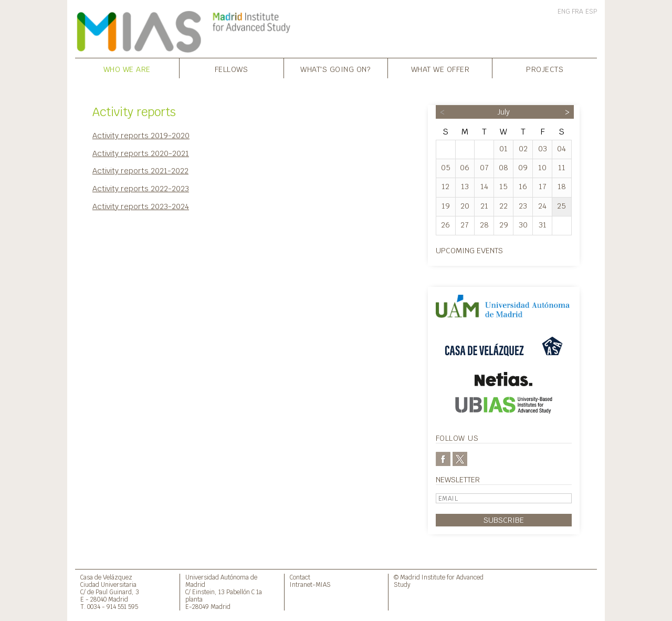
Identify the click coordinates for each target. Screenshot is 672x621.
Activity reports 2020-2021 (141, 153)
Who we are (127, 69)
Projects (545, 69)
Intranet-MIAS (310, 584)
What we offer (440, 69)
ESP (591, 12)
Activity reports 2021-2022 (140, 170)
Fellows (232, 69)
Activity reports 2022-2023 (141, 188)
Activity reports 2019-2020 (141, 135)
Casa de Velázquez (106, 577)
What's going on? (335, 69)
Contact (300, 577)
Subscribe (504, 520)
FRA (577, 12)
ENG (564, 12)
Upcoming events (469, 250)
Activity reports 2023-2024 (141, 206)
